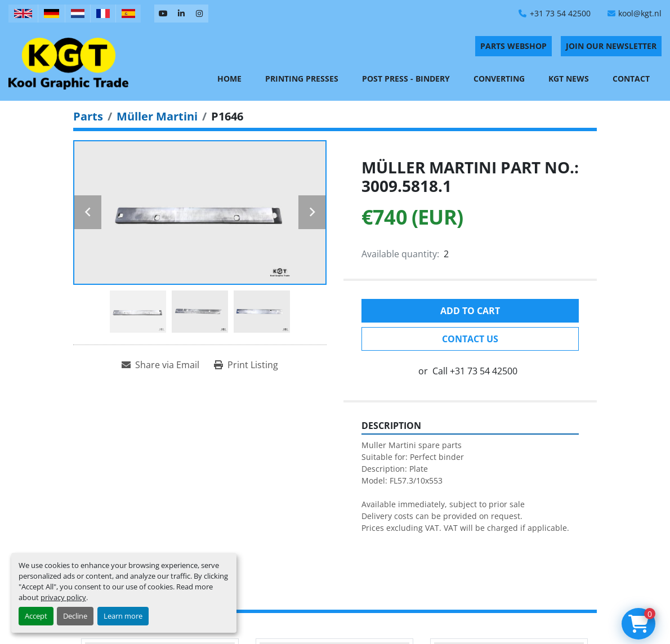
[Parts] (88, 116)
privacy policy (63, 597)
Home (229, 79)
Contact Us (470, 339)
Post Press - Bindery (406, 79)
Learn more (123, 616)
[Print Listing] (246, 365)
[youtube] (163, 14)
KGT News (569, 79)
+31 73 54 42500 (560, 13)
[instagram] (199, 14)
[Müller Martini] (157, 116)
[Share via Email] (160, 365)
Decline (75, 616)
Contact (631, 79)
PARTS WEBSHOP (513, 46)
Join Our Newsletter (611, 46)
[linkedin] (181, 14)
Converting (499, 79)
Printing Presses (302, 79)
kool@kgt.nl (640, 13)
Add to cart (470, 311)
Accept (36, 616)
